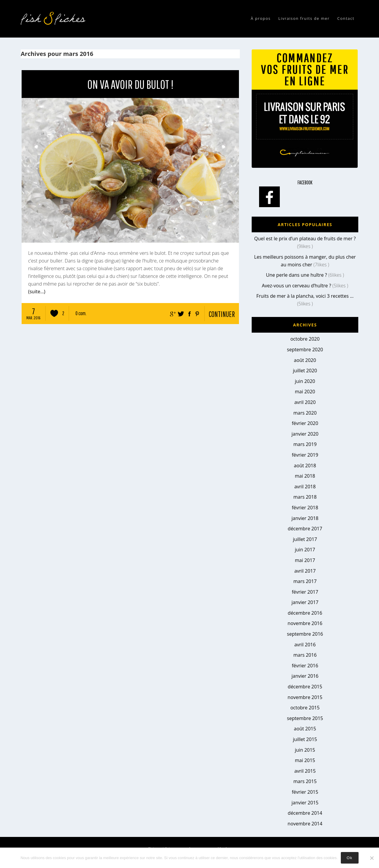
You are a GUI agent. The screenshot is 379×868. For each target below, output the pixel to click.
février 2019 (305, 455)
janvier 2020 (305, 434)
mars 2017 (305, 581)
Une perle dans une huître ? (296, 275)
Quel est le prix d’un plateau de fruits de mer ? (305, 239)
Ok (350, 858)
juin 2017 (305, 550)
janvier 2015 (305, 803)
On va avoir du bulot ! (130, 84)
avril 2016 (305, 645)
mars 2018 (305, 497)
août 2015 (305, 729)
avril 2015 (305, 771)
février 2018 (305, 508)
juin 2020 (305, 381)
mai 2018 (305, 476)
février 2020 (305, 423)
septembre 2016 (305, 634)
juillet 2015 (305, 739)
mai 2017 (305, 560)
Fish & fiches (55, 18)
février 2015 (305, 792)
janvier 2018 (305, 518)
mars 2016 (305, 655)
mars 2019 (305, 444)
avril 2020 (305, 402)
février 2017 (305, 592)
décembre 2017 (305, 529)
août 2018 (305, 466)
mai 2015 (305, 760)
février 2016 (305, 666)
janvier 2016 (305, 676)
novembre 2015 (305, 697)
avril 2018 (305, 487)
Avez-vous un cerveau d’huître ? (296, 286)
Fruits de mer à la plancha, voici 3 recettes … (305, 296)
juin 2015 (305, 750)
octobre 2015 (305, 708)
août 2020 (305, 360)
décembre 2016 (305, 613)
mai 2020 (305, 392)
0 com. (81, 313)
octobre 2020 (305, 339)
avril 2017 (305, 571)
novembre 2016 (305, 623)
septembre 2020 (305, 350)
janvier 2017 (305, 602)
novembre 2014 (305, 824)
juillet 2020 (305, 371)
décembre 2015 (305, 687)
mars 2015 (305, 781)
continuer (222, 314)
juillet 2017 (305, 539)
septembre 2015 (305, 718)
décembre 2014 (305, 813)
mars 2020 (305, 413)
